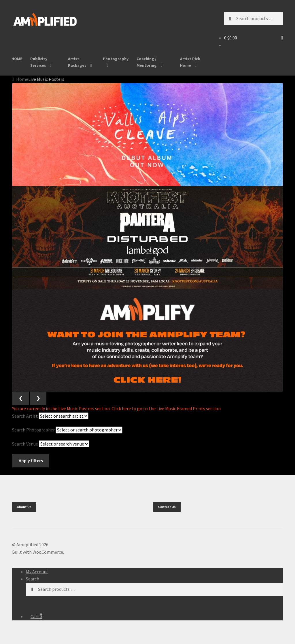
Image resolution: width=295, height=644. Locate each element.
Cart (36, 616)
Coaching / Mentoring (147, 62)
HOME (17, 59)
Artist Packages (77, 62)
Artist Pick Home (190, 62)
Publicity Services (39, 62)
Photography (116, 59)
